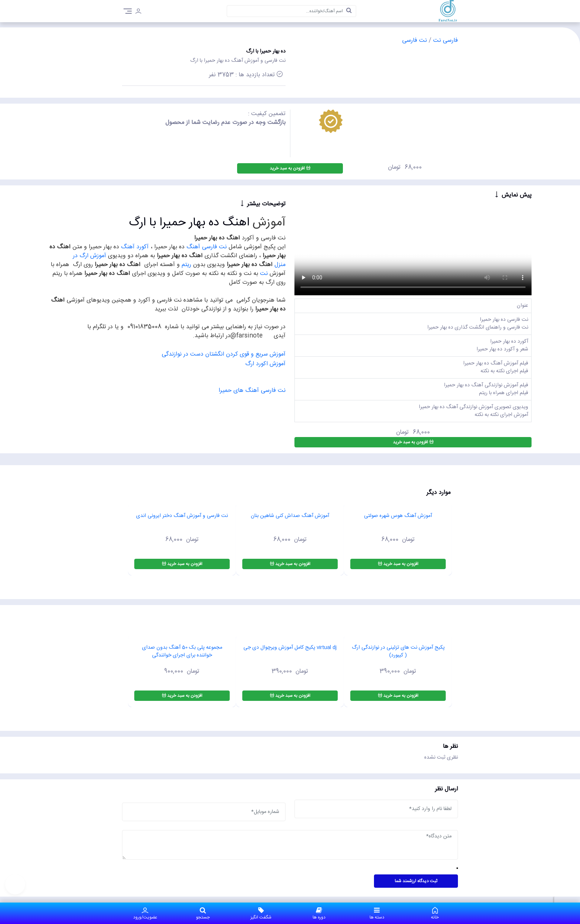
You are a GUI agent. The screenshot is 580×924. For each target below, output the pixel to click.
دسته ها (377, 913)
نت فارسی (414, 41)
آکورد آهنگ (135, 247)
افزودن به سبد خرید (290, 168)
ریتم (186, 265)
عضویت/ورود (145, 913)
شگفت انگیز (261, 913)
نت (264, 274)
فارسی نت (445, 41)
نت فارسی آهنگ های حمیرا (252, 391)
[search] (349, 11)
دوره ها (319, 913)
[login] (138, 12)
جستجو (203, 913)
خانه (435, 913)
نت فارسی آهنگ (207, 247)
